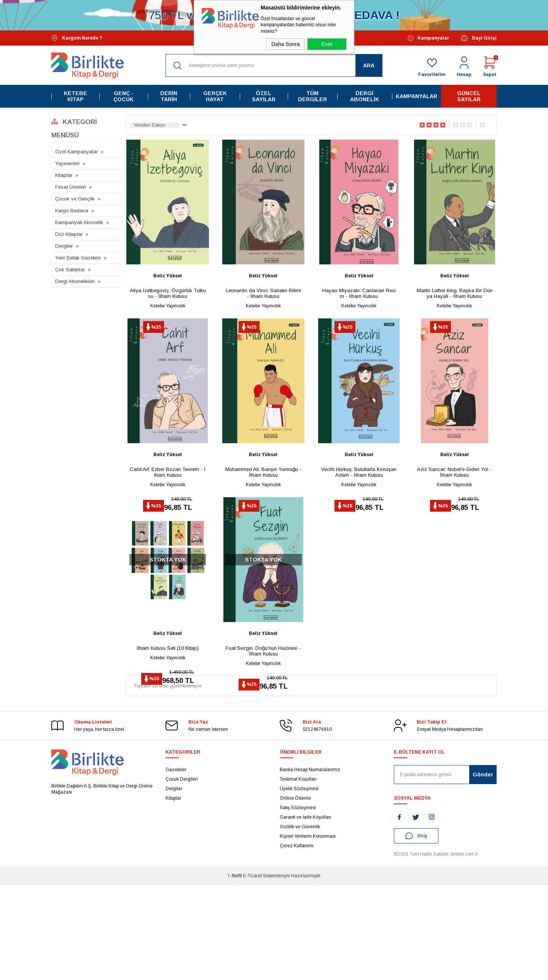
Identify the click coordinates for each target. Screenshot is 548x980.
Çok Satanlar (70, 270)
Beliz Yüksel (168, 276)
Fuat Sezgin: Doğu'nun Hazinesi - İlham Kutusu (263, 714)
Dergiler (64, 246)
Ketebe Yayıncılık (168, 306)
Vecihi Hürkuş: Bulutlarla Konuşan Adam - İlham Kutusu (359, 504)
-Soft (235, 970)
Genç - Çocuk (123, 96)
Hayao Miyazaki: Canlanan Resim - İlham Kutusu (359, 293)
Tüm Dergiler (312, 96)
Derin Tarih (169, 96)
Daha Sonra (286, 44)
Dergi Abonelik (365, 96)
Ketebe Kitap (76, 96)
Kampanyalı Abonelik (79, 222)
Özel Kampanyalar (76, 152)
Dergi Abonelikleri (75, 281)
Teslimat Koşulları (298, 874)
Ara (369, 65)
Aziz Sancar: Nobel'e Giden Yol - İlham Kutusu (454, 504)
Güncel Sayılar (469, 96)
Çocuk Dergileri (182, 874)
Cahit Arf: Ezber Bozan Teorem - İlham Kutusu (168, 504)
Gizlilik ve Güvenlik (300, 921)
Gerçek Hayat (215, 96)
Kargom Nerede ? (77, 38)
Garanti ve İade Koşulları (305, 912)
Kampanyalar (428, 38)
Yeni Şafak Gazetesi (78, 258)
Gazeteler (176, 864)
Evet (327, 44)
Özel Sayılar (264, 96)
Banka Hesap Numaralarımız (310, 864)
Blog (416, 931)
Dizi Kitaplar (69, 234)
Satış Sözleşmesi (298, 902)
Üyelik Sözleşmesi (299, 883)
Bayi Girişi (479, 38)
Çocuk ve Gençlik (75, 199)
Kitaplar (64, 175)
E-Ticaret (252, 970)
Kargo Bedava (72, 211)
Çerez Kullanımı (297, 940)
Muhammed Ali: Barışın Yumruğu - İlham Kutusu (263, 504)
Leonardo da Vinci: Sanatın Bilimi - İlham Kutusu (263, 293)
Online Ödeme (295, 893)
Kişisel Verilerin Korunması (308, 931)
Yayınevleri (67, 163)
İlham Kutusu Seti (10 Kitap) (168, 711)
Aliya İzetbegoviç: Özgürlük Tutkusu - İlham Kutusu (168, 293)
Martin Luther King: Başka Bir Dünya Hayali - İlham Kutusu (455, 293)
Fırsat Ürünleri (71, 187)
